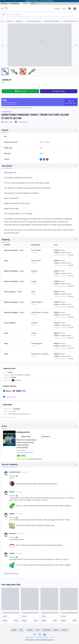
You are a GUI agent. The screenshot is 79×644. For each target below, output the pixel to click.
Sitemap (65, 630)
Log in (64, 9)
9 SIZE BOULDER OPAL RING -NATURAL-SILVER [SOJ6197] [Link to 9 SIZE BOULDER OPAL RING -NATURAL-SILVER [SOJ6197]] (36, 484)
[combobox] (37, 14)
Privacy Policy (29, 637)
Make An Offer (59, 91)
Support (56, 630)
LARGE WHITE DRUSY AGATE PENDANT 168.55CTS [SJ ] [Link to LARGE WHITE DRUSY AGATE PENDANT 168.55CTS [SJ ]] (35, 525)
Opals (4, 3)
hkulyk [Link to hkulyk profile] (12, 492)
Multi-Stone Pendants (52, 21)
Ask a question (10, 397)
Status (52, 637)
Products (9, 21)
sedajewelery (6, 112)
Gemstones (14, 3)
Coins (33, 3)
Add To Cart (20, 91)
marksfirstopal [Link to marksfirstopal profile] (15, 472)
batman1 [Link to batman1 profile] (13, 533)
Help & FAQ (47, 630)
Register (57, 9)
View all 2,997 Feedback (29, 459)
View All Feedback (11, 573)
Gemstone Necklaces (34, 21)
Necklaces (19, 21)
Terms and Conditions (42, 637)
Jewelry (24, 3)
